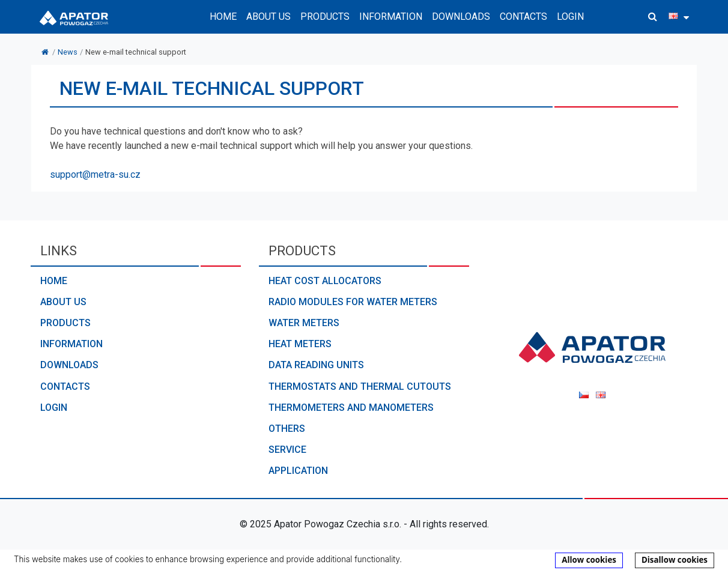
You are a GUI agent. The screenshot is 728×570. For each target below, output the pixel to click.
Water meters (304, 323)
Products (65, 323)
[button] (653, 17)
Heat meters (300, 344)
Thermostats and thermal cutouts (360, 387)
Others (287, 429)
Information (71, 344)
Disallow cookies (675, 560)
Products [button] (325, 17)
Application (298, 471)
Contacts (523, 17)
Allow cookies (589, 560)
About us (63, 302)
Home (223, 17)
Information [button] (391, 17)
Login (570, 17)
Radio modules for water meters (353, 302)
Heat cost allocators (325, 281)
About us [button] (268, 17)
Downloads (461, 17)
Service (287, 450)
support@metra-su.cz (95, 174)
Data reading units (316, 365)
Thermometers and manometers (351, 408)
